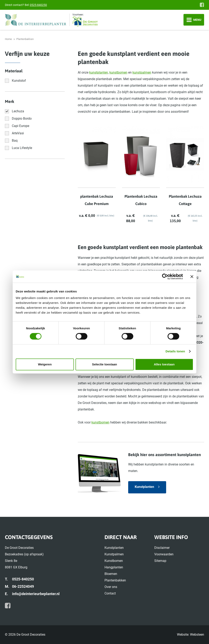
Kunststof (19, 81)
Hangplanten (114, 567)
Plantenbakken (115, 580)
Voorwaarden (164, 554)
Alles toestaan (164, 364)
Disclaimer (162, 548)
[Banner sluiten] (192, 277)
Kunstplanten (144, 487)
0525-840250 (38, 5)
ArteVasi (18, 133)
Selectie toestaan (105, 364)
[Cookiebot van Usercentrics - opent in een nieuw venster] (165, 277)
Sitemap (160, 561)
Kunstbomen (114, 561)
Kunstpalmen (114, 554)
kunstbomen (118, 72)
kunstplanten (99, 72)
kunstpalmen (142, 72)
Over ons (111, 587)
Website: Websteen (191, 635)
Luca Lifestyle (22, 148)
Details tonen (175, 351)
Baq (15, 141)
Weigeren (45, 364)
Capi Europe (21, 126)
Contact (110, 593)
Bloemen (111, 574)
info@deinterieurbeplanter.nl (36, 594)
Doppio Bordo (22, 119)
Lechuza (18, 111)
